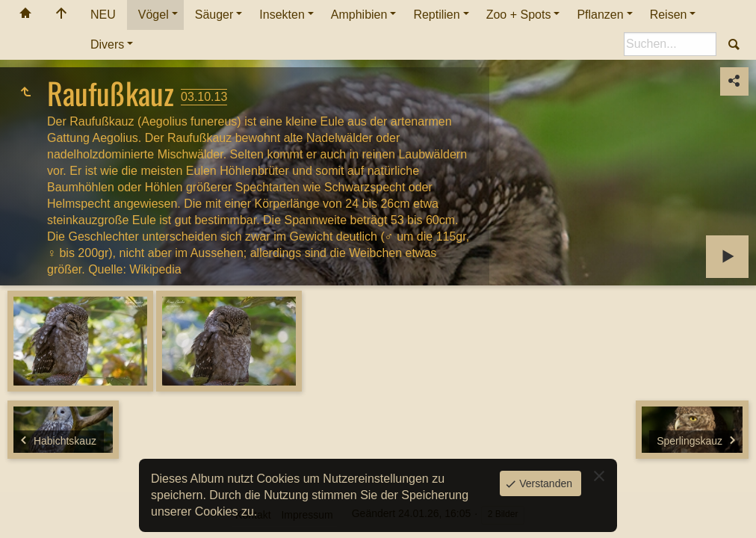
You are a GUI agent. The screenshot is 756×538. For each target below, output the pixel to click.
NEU (103, 15)
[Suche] (670, 44)
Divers (107, 44)
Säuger (214, 15)
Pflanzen (600, 15)
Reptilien (436, 15)
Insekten (282, 15)
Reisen (669, 15)
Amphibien (359, 15)
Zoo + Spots (519, 15)
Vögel (154, 15)
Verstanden (544, 483)
